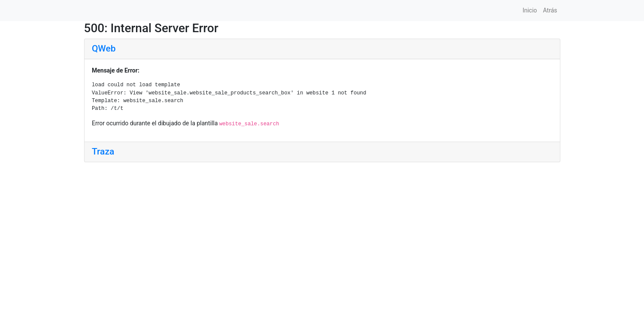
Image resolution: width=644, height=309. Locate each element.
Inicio (530, 10)
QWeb (104, 48)
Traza (103, 151)
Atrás (550, 10)
